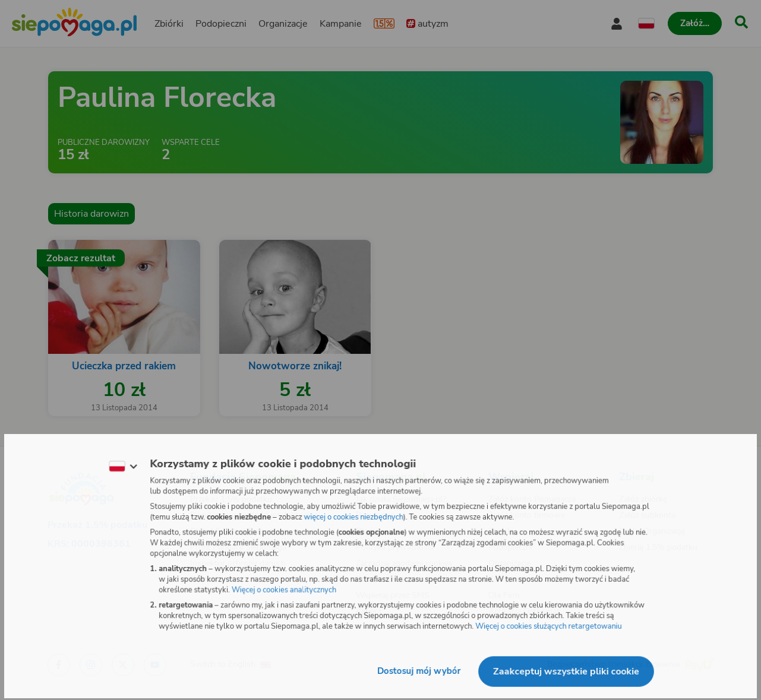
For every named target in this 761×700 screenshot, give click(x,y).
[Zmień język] (120, 465)
